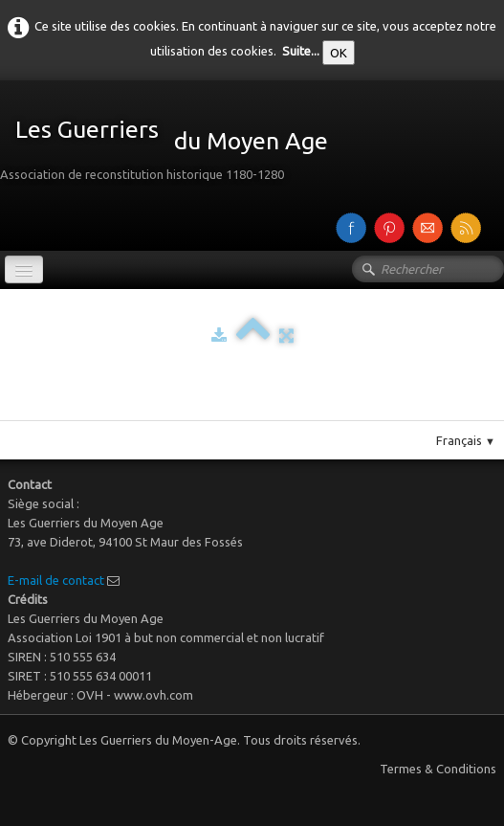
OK (339, 53)
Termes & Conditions (438, 769)
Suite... (301, 51)
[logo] (171, 144)
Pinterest (271, 413)
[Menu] (24, 269)
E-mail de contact (56, 580)
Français (466, 440)
